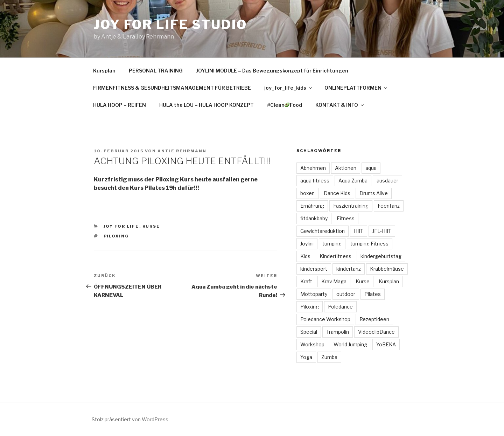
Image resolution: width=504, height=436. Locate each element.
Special (309, 332)
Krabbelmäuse (387, 269)
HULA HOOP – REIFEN (120, 105)
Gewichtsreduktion (323, 231)
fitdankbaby (314, 218)
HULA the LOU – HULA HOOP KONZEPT (206, 105)
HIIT (359, 231)
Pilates (373, 294)
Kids (305, 256)
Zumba (329, 357)
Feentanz (389, 206)
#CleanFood (285, 105)
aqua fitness (315, 181)
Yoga (306, 357)
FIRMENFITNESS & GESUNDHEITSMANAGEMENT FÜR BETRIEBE (172, 88)
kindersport (314, 269)
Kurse (151, 226)
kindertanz (349, 269)
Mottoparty (314, 294)
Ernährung (312, 206)
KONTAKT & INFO (340, 105)
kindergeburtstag (381, 256)
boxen (307, 193)
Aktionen (346, 168)
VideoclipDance (376, 332)
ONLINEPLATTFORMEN (356, 88)
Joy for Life (121, 226)
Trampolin (338, 332)
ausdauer (387, 181)
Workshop (312, 344)
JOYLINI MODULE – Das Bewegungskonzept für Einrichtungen (272, 71)
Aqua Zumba (353, 181)
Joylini (307, 244)
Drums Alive (374, 193)
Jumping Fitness (370, 244)
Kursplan (104, 71)
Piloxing (117, 236)
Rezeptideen (374, 319)
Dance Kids (337, 193)
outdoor (346, 294)
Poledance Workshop (325, 319)
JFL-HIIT (382, 231)
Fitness (346, 218)
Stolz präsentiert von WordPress (130, 419)
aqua (371, 168)
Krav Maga (334, 281)
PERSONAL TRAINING (156, 71)
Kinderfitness (335, 256)
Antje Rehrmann (182, 151)
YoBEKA (386, 344)
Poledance (340, 307)
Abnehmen (313, 168)
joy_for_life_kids (289, 88)
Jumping (332, 244)
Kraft (306, 281)
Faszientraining (351, 206)
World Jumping (350, 344)
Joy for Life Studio (170, 25)
